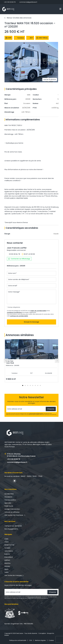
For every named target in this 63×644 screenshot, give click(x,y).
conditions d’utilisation (14, 312)
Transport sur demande (13, 526)
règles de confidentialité (38, 311)
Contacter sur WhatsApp (19, 259)
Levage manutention (12, 509)
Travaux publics (10, 500)
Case (6, 539)
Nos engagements (11, 529)
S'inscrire (51, 409)
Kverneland (9, 557)
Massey (7, 566)
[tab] (23, 385)
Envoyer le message (31, 322)
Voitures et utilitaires (12, 512)
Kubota (7, 554)
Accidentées (9, 494)
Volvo (6, 572)
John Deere (9, 551)
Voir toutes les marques (13, 575)
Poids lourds (9, 506)
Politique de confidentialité (18, 640)
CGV (31, 640)
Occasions (8, 497)
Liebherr (7, 560)
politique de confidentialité (19, 316)
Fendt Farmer (9, 545)
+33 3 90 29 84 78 (10, 2)
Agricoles (8, 503)
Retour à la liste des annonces (19, 18)
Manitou (7, 563)
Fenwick (7, 548)
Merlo (6, 569)
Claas (7, 542)
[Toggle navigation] (60, 9)
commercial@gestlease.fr (28, 2)
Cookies (51, 640)
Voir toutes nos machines (15, 515)
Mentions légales (40, 640)
